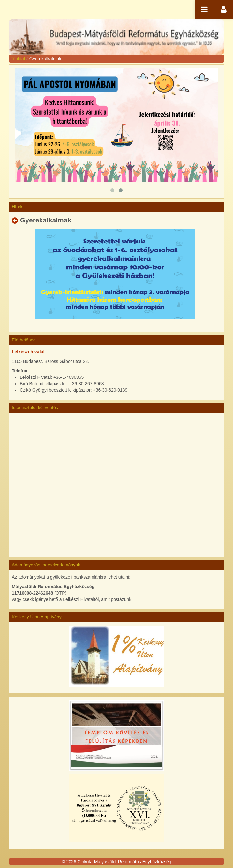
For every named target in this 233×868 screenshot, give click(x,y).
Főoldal (18, 59)
